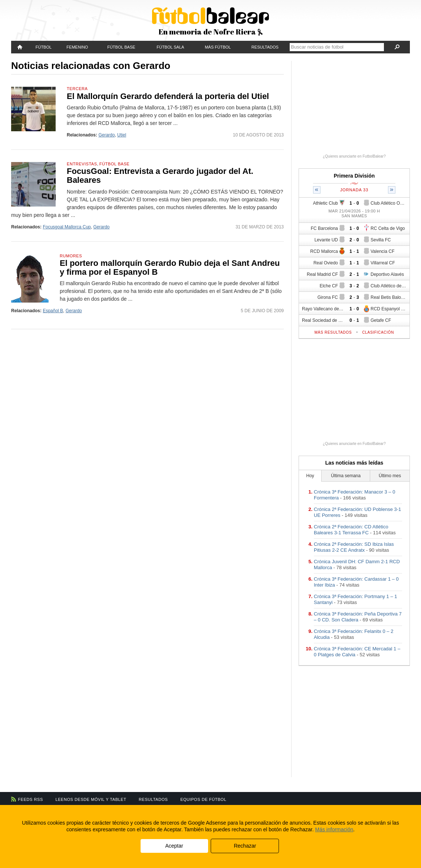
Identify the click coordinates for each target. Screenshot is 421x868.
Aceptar (174, 846)
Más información (334, 829)
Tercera (77, 89)
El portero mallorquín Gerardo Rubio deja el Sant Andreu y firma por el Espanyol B (170, 268)
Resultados (265, 47)
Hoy (310, 476)
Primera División (354, 176)
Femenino (77, 47)
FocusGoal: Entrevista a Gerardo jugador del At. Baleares (160, 176)
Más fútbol (218, 47)
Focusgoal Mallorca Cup (67, 227)
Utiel (122, 135)
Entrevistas (82, 164)
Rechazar (245, 846)
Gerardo (106, 135)
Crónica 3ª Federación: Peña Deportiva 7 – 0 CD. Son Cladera (358, 617)
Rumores (71, 256)
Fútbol (44, 47)
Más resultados (333, 332)
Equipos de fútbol (203, 799)
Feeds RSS (31, 799)
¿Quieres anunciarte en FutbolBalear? (354, 156)
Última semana (346, 476)
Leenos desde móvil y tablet (91, 799)
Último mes (390, 476)
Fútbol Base (121, 47)
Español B (53, 311)
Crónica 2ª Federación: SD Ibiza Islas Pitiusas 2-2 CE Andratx (354, 547)
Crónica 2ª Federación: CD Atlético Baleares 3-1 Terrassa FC (351, 530)
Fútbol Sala (170, 47)
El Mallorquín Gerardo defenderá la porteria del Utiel (168, 96)
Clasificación (378, 332)
